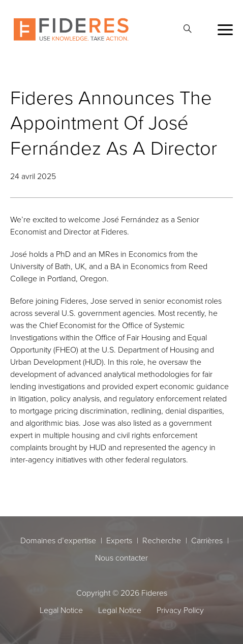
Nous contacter (121, 558)
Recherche (162, 540)
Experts (119, 540)
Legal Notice (61, 610)
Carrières (207, 540)
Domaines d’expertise (58, 540)
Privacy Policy (180, 610)
